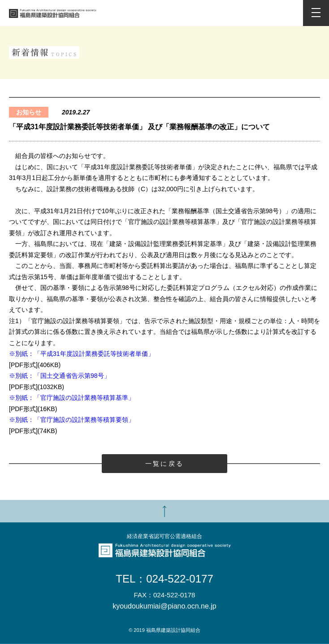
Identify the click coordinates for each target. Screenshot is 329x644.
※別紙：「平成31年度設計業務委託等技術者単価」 (82, 354)
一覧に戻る (164, 464)
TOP (164, 511)
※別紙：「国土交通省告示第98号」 (60, 376)
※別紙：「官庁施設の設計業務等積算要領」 (72, 420)
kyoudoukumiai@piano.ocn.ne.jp (164, 606)
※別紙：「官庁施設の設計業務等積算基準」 (72, 398)
